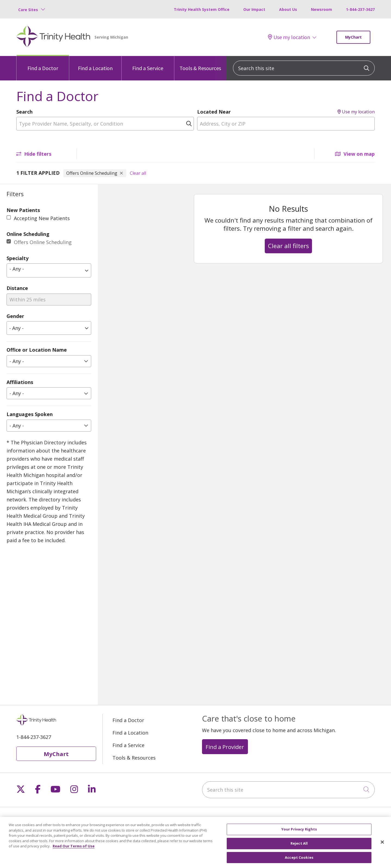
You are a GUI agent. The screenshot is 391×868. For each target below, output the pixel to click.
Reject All (299, 849)
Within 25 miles (28, 299)
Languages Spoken (30, 414)
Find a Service (148, 64)
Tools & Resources (200, 64)
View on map (355, 154)
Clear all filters (288, 246)
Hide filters (34, 154)
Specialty (18, 258)
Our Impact (254, 9)
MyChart (353, 37)
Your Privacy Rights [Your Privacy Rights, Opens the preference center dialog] (299, 835)
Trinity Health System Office (202, 9)
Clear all (138, 173)
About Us (288, 9)
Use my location (289, 37)
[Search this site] (304, 68)
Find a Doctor (43, 64)
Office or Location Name (37, 350)
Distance (17, 288)
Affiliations (20, 382)
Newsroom (321, 9)
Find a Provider (225, 747)
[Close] (382, 848)
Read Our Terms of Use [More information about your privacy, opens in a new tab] (74, 852)
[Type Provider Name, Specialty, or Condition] (105, 124)
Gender (15, 316)
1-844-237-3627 (360, 9)
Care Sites (28, 10)
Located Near (214, 112)
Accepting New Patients (42, 218)
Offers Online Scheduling (43, 242)
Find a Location (95, 64)
